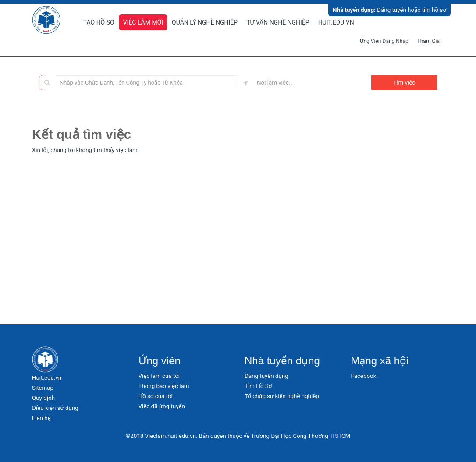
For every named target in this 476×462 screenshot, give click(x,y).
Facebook (364, 376)
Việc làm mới (143, 22)
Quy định (43, 398)
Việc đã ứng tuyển (162, 406)
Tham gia (428, 41)
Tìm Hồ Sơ (258, 386)
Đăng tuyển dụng (266, 376)
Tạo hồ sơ (99, 22)
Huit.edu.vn (336, 22)
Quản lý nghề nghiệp (205, 22)
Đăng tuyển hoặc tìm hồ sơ (389, 10)
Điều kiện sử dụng (55, 408)
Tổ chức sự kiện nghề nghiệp (282, 396)
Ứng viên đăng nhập (384, 41)
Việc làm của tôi (159, 376)
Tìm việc (404, 83)
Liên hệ (41, 418)
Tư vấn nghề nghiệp (278, 22)
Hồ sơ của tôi (156, 396)
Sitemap (43, 388)
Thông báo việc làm (164, 386)
